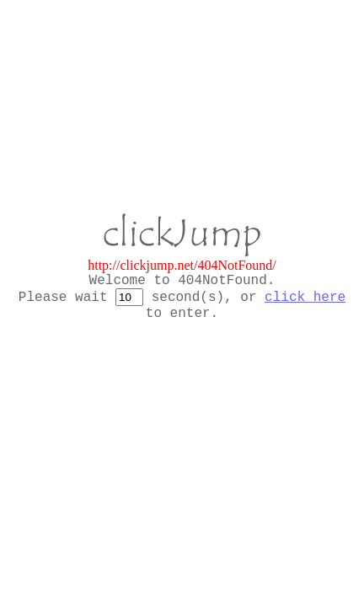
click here (305, 298)
